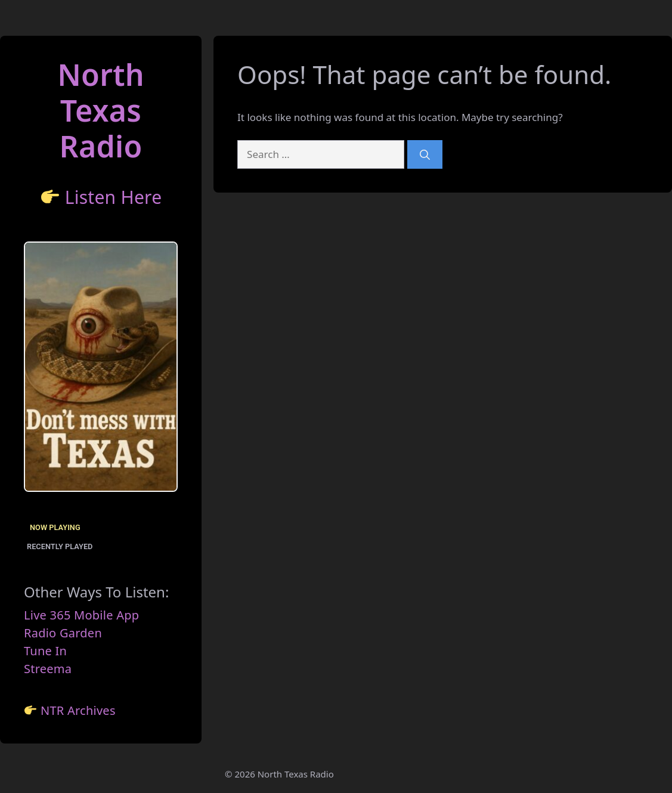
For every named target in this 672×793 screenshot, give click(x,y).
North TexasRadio (101, 110)
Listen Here (114, 197)
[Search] (425, 154)
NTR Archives (78, 710)
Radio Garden (63, 633)
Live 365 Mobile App (81, 615)
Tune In (45, 651)
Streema (48, 669)
